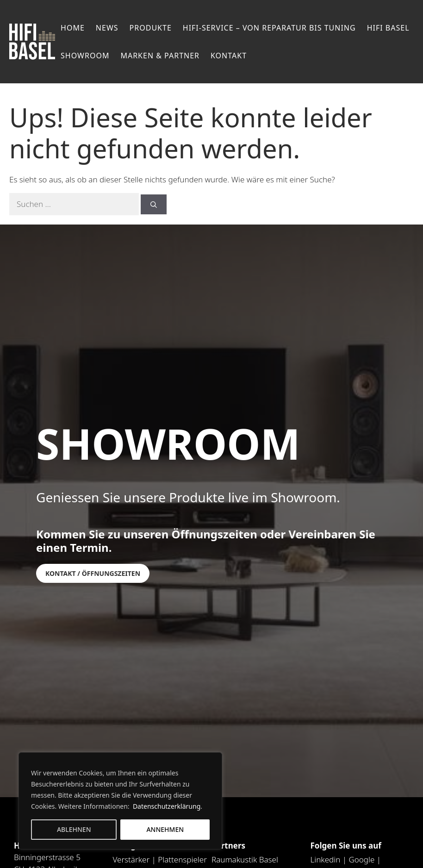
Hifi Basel (388, 28)
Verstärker (131, 859)
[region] (120, 801)
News (107, 28)
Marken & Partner (160, 56)
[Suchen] (154, 204)
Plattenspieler (182, 859)
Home (73, 28)
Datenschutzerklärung (166, 806)
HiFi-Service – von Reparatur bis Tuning (269, 28)
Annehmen (165, 829)
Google (361, 859)
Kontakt (229, 56)
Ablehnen (74, 829)
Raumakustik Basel (245, 859)
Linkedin (326, 859)
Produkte (151, 28)
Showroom (85, 56)
